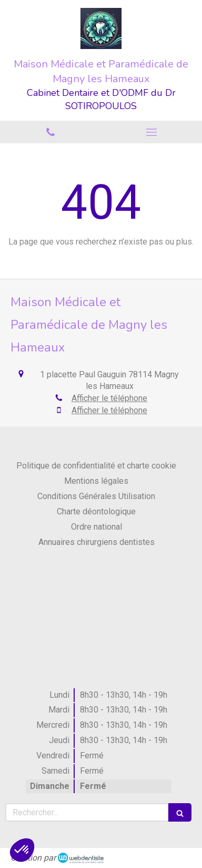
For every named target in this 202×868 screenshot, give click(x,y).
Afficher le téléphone (109, 398)
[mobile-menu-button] (151, 132)
